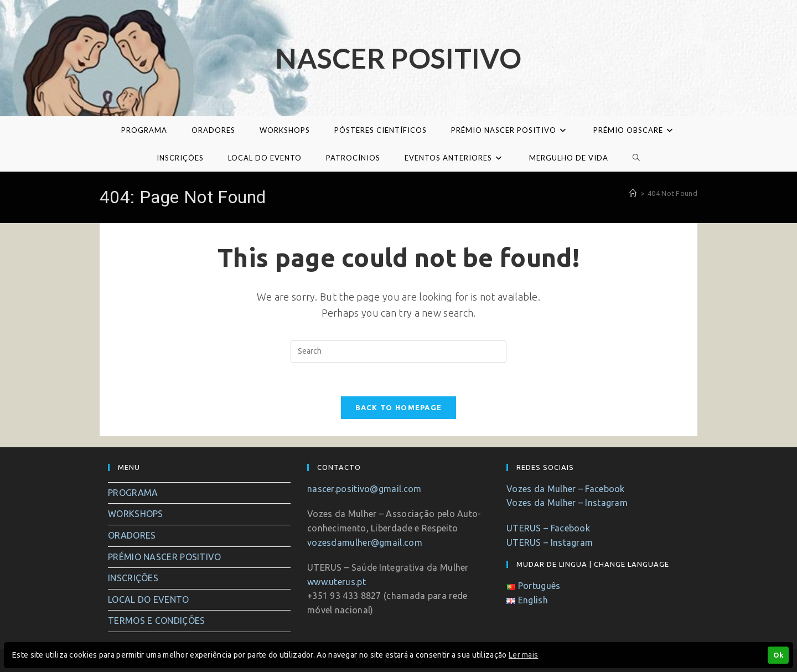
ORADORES (132, 535)
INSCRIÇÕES (133, 578)
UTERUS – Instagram (550, 542)
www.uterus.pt (337, 582)
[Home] (633, 193)
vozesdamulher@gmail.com (365, 542)
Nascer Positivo (398, 58)
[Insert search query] (398, 351)
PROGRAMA (133, 493)
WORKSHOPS (136, 514)
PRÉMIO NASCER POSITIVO (165, 557)
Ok (778, 655)
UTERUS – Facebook (548, 528)
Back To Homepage (399, 407)
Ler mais (523, 655)
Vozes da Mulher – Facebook (566, 489)
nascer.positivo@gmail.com (364, 489)
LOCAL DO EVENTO (149, 599)
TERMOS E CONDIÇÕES (156, 621)
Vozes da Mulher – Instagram (567, 503)
